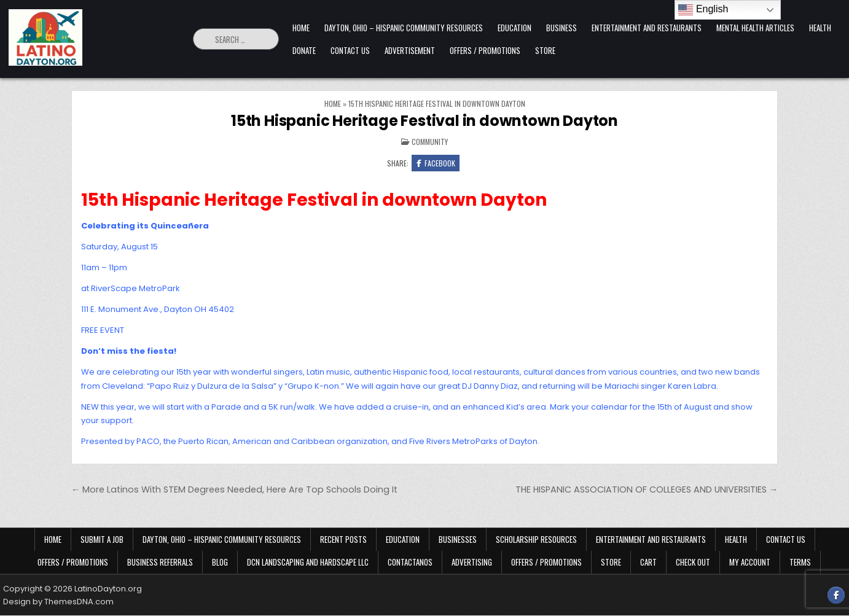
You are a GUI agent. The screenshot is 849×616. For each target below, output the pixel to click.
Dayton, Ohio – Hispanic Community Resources (404, 28)
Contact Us (350, 50)
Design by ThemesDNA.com (58, 602)
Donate (304, 50)
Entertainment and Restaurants (647, 28)
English (703, 10)
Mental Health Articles (755, 28)
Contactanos (410, 563)
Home (301, 28)
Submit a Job (102, 540)
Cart (648, 563)
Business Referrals (160, 563)
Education (514, 28)
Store (545, 50)
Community (430, 142)
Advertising (472, 563)
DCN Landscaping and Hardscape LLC (308, 563)
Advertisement (410, 50)
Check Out (693, 563)
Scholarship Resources (536, 540)
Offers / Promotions (485, 50)
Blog (220, 563)
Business (561, 28)
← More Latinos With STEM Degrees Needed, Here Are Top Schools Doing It (234, 490)
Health (820, 28)
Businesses (458, 540)
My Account (750, 563)
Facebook (436, 163)
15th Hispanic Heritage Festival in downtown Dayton (424, 121)
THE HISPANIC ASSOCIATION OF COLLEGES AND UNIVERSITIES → (647, 490)
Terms (800, 563)
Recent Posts (343, 540)
